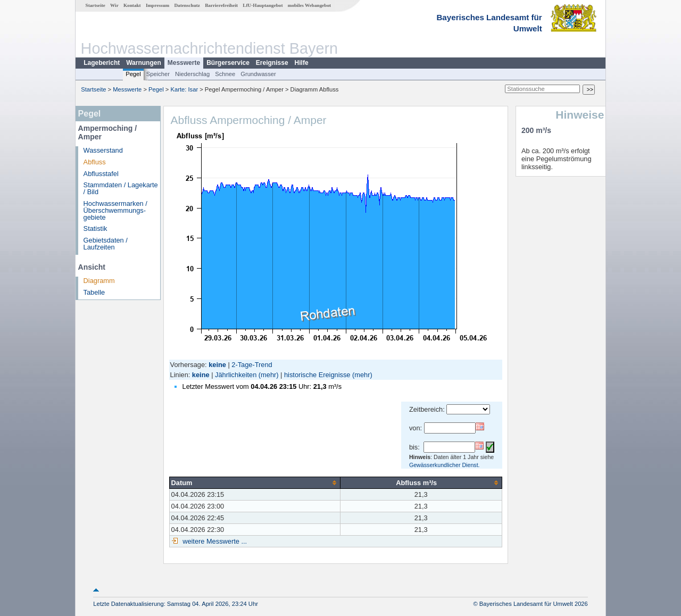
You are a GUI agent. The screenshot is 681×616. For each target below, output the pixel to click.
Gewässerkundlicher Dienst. (445, 465)
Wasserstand (103, 150)
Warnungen (144, 63)
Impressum (157, 5)
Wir (114, 5)
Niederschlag (192, 74)
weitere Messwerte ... (214, 541)
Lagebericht (102, 63)
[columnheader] (255, 482)
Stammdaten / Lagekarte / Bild (121, 188)
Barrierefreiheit (221, 5)
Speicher (158, 74)
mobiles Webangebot (309, 5)
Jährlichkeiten (236, 375)
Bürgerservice (228, 63)
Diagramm (99, 281)
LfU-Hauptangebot (263, 5)
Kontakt (132, 5)
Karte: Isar (185, 89)
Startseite (95, 5)
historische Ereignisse (317, 375)
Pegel (133, 74)
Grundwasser (258, 74)
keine (201, 375)
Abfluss (95, 162)
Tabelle (94, 292)
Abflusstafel (101, 174)
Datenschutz (187, 5)
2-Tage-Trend (252, 365)
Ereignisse (272, 63)
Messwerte (184, 63)
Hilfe (302, 63)
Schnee (225, 74)
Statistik (95, 228)
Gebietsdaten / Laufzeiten (106, 244)
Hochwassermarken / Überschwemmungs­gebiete (115, 210)
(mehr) (269, 375)
